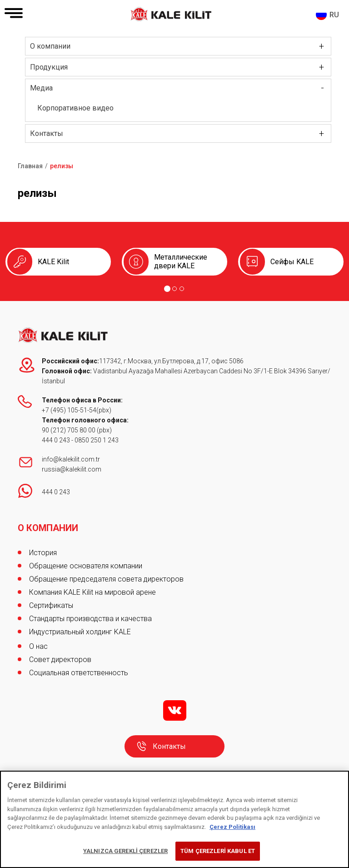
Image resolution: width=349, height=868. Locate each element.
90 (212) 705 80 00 (69, 430)
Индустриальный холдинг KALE (80, 632)
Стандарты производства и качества (90, 619)
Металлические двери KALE (181, 261)
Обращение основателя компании (86, 566)
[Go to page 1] (167, 289)
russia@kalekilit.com (72, 469)
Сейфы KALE (292, 262)
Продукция (49, 67)
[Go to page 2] (174, 289)
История (43, 553)
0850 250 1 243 (97, 440)
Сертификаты (51, 605)
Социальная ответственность (79, 673)
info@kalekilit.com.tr (71, 459)
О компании (50, 46)
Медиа (41, 88)
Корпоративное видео (75, 108)
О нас (38, 646)
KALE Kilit (53, 262)
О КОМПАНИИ (48, 528)
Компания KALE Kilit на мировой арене (92, 592)
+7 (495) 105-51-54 (69, 410)
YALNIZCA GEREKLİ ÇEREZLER (125, 851)
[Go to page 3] (182, 289)
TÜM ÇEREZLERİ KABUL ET (218, 851)
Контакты (47, 133)
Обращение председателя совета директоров (106, 579)
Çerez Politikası (232, 827)
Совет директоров (60, 660)
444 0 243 (56, 440)
